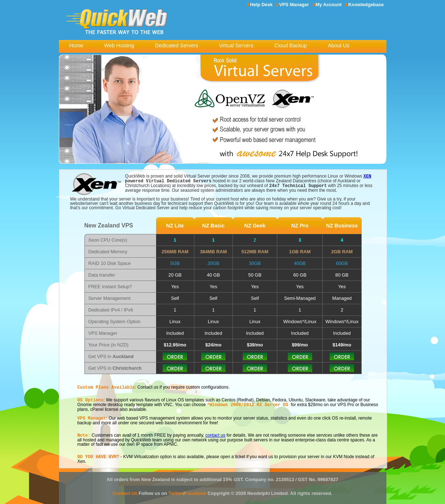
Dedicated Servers (176, 45)
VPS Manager (294, 5)
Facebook (195, 490)
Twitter (176, 490)
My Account (329, 5)
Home (76, 45)
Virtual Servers (236, 45)
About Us (339, 45)
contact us (215, 433)
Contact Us (125, 490)
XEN (367, 176)
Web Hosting (119, 45)
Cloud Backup (291, 45)
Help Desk (261, 5)
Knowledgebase (366, 5)
